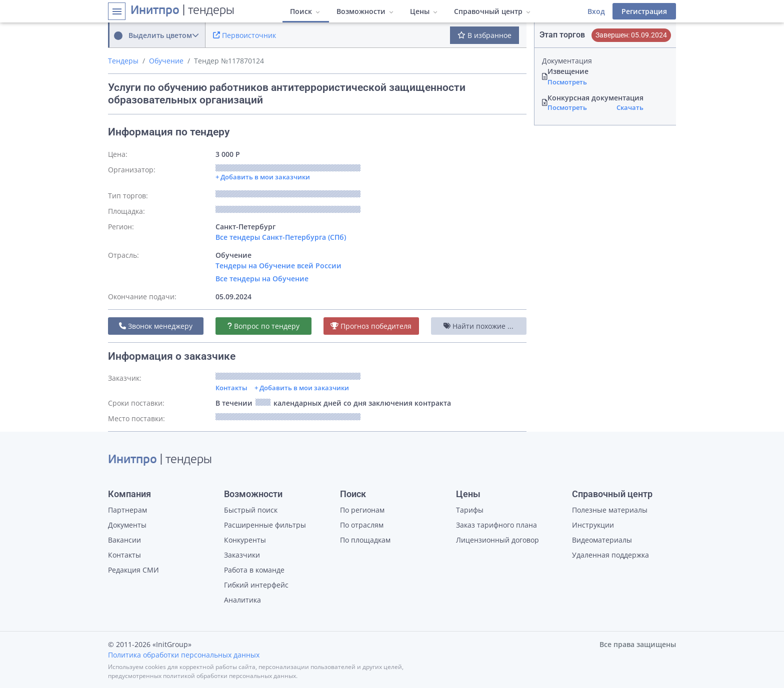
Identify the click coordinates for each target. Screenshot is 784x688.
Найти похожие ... (478, 326)
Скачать (630, 107)
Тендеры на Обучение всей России (278, 266)
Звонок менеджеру (156, 326)
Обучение (166, 61)
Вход (596, 11)
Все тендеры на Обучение (262, 279)
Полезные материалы (610, 510)
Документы (127, 525)
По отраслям (362, 525)
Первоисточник (244, 35)
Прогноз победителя (371, 326)
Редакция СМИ (133, 570)
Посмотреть (567, 82)
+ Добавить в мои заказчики (302, 388)
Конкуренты (245, 540)
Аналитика (242, 600)
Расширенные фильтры (265, 525)
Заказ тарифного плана (496, 525)
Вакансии (124, 540)
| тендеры (182, 11)
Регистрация (644, 11)
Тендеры (123, 61)
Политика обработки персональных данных (184, 655)
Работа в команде (254, 570)
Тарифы (470, 510)
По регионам (362, 510)
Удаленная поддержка (610, 555)
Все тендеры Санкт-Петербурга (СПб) (281, 237)
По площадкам (365, 540)
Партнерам (127, 510)
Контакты (231, 388)
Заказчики (242, 555)
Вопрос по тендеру (263, 326)
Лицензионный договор (497, 540)
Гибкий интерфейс (256, 585)
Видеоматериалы (602, 540)
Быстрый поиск (251, 510)
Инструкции (593, 525)
